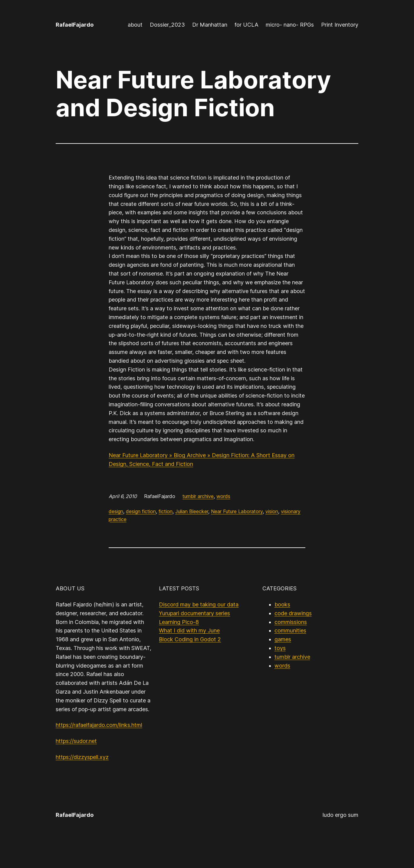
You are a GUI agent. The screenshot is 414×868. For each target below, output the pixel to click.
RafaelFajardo (75, 25)
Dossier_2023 (167, 25)
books (282, 604)
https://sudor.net (76, 741)
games (283, 639)
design (116, 511)
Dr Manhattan (210, 25)
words (223, 496)
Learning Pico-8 (179, 622)
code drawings (293, 613)
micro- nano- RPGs (290, 25)
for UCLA (246, 25)
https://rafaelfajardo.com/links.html (99, 725)
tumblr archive (198, 496)
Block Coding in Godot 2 (190, 639)
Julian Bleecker (192, 511)
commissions (291, 622)
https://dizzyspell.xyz (82, 757)
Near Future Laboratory (237, 511)
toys (280, 648)
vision (272, 511)
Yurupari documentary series (194, 613)
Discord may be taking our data (199, 604)
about (135, 25)
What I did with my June (189, 630)
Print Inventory (340, 25)
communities (290, 630)
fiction (166, 511)
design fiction (141, 511)
